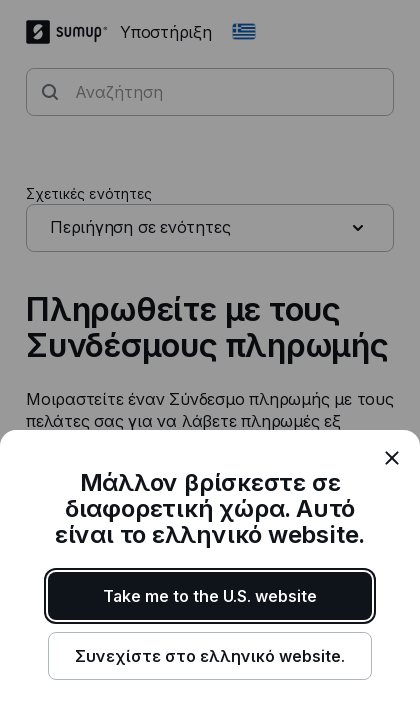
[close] (392, 458)
